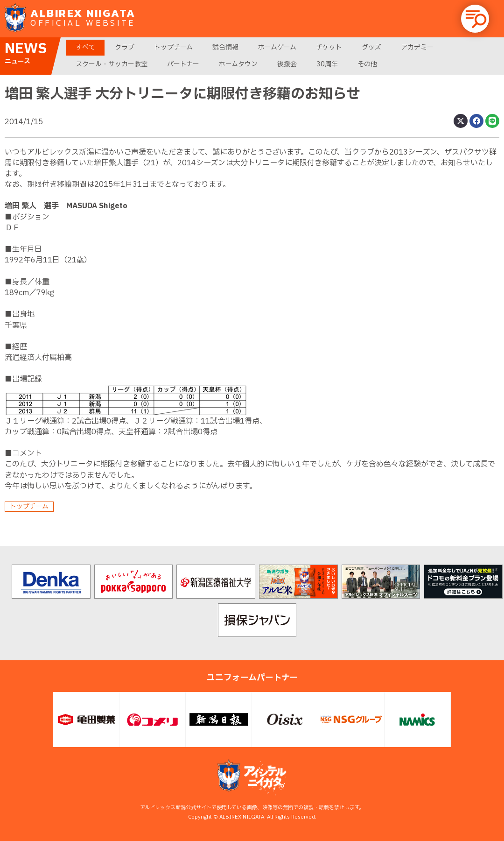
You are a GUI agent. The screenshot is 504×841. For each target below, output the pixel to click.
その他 (367, 64)
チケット (329, 47)
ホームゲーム (277, 47)
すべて (85, 47)
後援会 (287, 64)
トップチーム (173, 47)
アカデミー (417, 47)
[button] (475, 19)
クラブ (125, 47)
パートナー (183, 64)
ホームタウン (238, 64)
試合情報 (225, 47)
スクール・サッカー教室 (112, 64)
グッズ (371, 47)
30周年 (327, 64)
